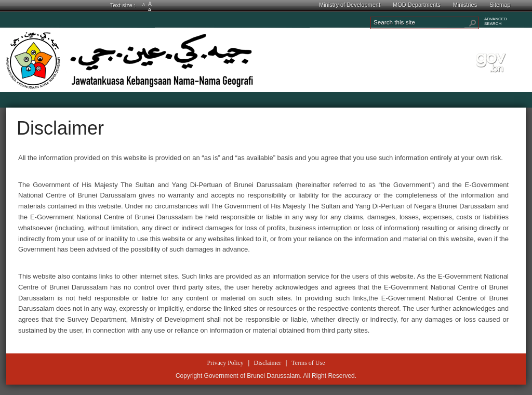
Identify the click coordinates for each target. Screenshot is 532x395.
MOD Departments (417, 5)
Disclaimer (60, 128)
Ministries (465, 5)
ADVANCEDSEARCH (496, 21)
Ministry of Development (350, 5)
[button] (473, 23)
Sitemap (500, 5)
